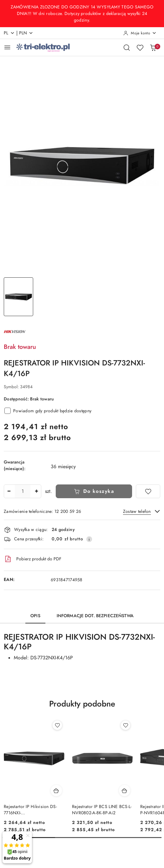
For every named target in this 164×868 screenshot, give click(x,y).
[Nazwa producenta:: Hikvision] (15, 331)
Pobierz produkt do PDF (33, 559)
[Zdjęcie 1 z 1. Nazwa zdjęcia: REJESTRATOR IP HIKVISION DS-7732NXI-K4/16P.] (18, 297)
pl (9, 33)
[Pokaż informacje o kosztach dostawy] (89, 539)
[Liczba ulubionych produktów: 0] (140, 47)
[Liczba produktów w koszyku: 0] (153, 47)
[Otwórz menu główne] (7, 47)
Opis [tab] (35, 616)
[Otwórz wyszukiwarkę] (127, 47)
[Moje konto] (140, 33)
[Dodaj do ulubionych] (148, 491)
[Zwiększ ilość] (36, 491)
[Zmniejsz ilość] (9, 491)
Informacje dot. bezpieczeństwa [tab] (95, 616)
